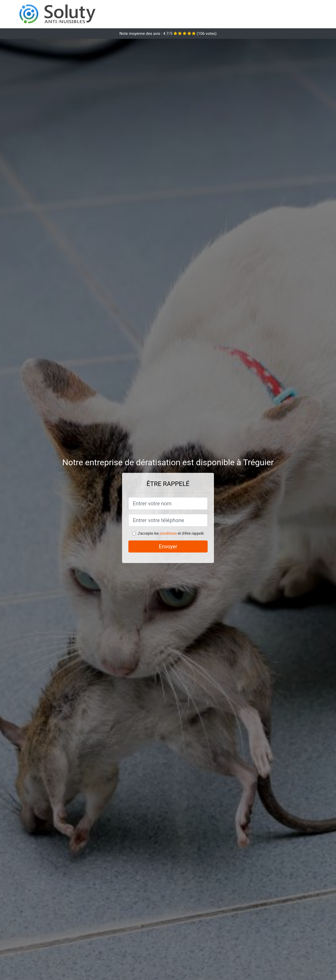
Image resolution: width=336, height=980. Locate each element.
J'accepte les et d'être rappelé (171, 533)
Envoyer (168, 546)
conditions (168, 533)
